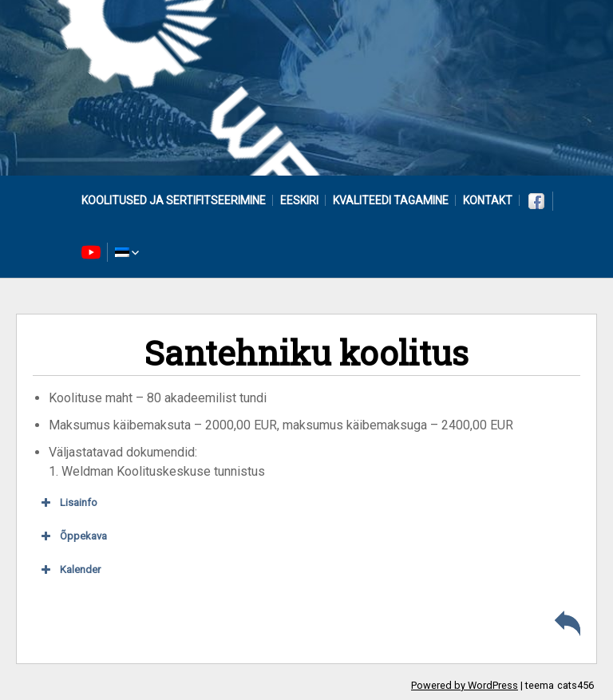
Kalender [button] (69, 570)
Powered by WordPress (465, 685)
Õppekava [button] (73, 536)
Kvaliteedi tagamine (391, 200)
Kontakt (488, 200)
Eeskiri (299, 200)
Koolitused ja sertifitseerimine (174, 200)
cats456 (575, 685)
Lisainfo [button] (68, 503)
